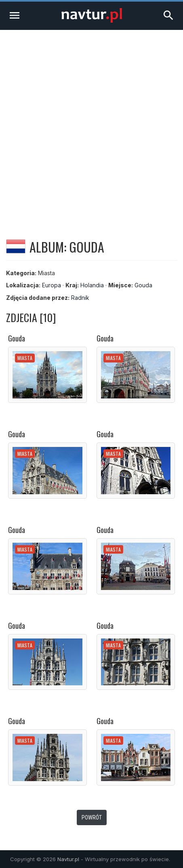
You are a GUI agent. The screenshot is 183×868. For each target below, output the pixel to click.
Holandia (92, 285)
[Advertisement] (91, 125)
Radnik (80, 298)
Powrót (92, 817)
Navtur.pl (68, 859)
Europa (52, 285)
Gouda (143, 285)
